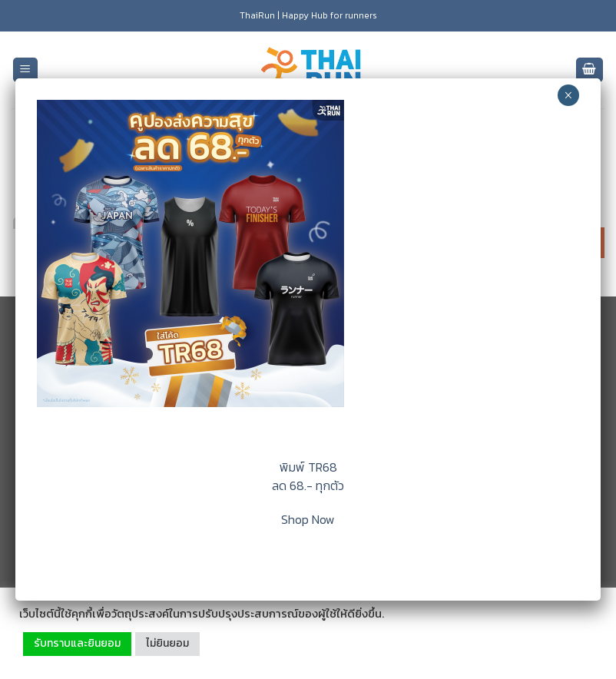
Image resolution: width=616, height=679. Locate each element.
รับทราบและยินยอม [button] (77, 643)
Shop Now (308, 519)
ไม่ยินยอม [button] (167, 643)
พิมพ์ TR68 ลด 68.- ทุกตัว (308, 476)
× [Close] (568, 95)
